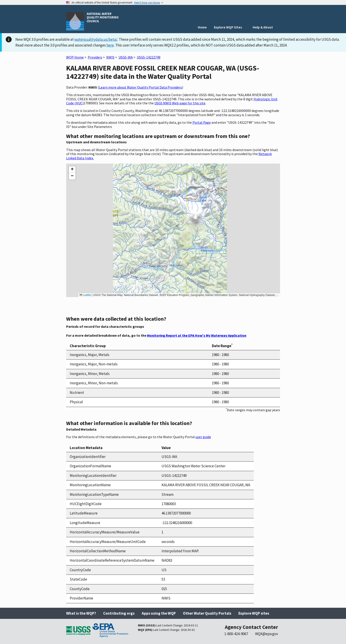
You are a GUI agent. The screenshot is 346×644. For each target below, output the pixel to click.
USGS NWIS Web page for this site (180, 103)
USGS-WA (126, 57)
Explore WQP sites (254, 613)
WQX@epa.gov (267, 634)
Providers (95, 57)
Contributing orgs (119, 613)
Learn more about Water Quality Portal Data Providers (140, 87)
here (110, 45)
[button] (72, 170)
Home (202, 27)
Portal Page (202, 122)
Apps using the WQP (159, 613)
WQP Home (75, 57)
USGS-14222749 (149, 57)
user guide (203, 437)
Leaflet (85, 295)
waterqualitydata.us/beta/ (96, 39)
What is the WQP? (81, 613)
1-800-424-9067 (236, 634)
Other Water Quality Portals (207, 613)
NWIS (110, 57)
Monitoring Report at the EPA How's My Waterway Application (197, 335)
